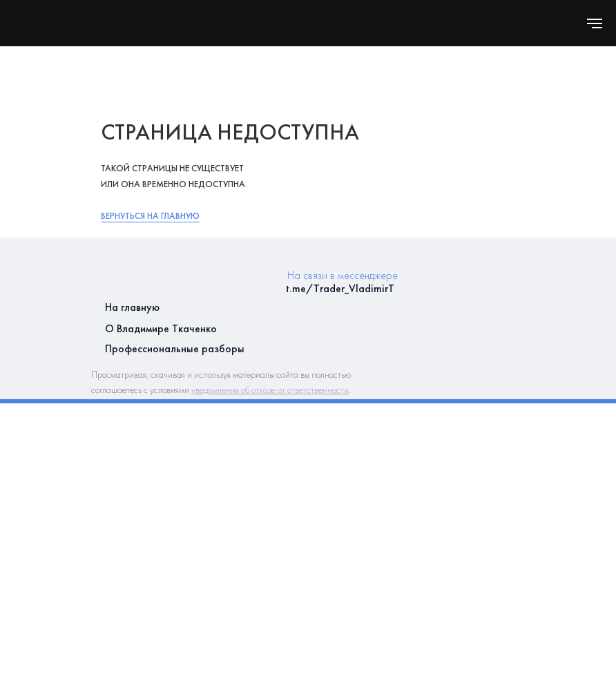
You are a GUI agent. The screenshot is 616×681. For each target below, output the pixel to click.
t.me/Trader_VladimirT (340, 288)
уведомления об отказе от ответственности (270, 390)
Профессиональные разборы (175, 348)
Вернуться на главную (150, 216)
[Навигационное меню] (595, 23)
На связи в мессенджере (343, 275)
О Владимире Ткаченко (161, 328)
